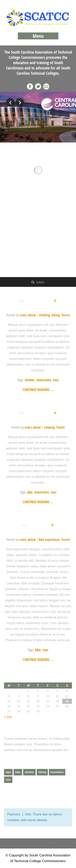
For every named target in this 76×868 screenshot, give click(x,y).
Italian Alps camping (38, 420)
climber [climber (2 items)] (29, 772)
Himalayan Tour (38, 308)
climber (30, 380)
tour (56, 380)
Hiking (56, 315)
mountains (44, 380)
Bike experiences (49, 540)
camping (49, 427)
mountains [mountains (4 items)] (57, 772)
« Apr (8, 717)
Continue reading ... (38, 390)
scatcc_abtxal (28, 315)
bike (38, 650)
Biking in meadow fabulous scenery (38, 532)
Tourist (65, 315)
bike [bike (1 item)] (18, 772)
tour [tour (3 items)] (8, 780)
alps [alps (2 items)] (8, 772)
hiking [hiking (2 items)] (42, 772)
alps (30, 492)
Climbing (44, 315)
